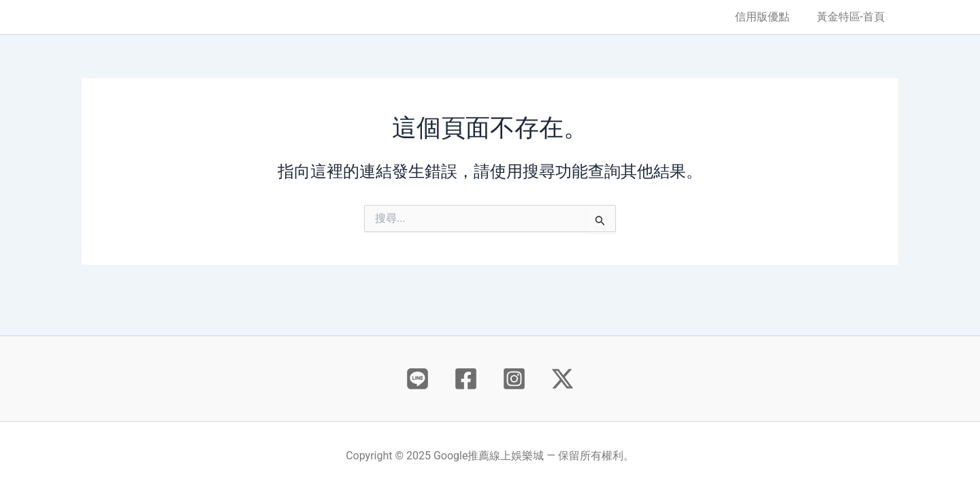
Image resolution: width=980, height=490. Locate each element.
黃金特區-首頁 (853, 17)
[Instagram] (514, 379)
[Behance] (418, 379)
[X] (562, 379)
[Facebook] (466, 379)
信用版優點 (770, 17)
